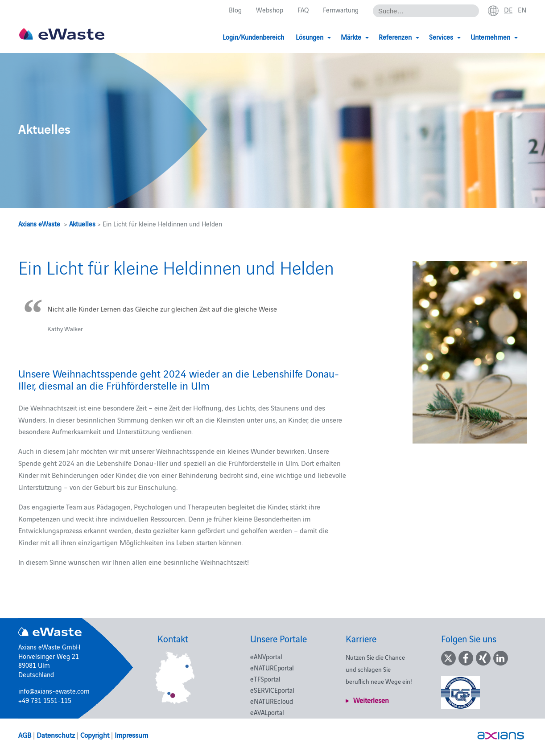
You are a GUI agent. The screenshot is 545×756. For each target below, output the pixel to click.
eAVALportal (267, 712)
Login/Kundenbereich (253, 37)
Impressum (131, 735)
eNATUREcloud (272, 701)
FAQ (303, 10)
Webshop (270, 10)
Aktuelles (82, 224)
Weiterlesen (371, 700)
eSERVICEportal (272, 690)
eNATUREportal (272, 668)
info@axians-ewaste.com (54, 691)
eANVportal (266, 656)
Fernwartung (341, 10)
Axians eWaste (39, 224)
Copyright (95, 735)
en (522, 9)
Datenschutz (56, 735)
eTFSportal (265, 679)
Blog (235, 10)
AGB (25, 735)
